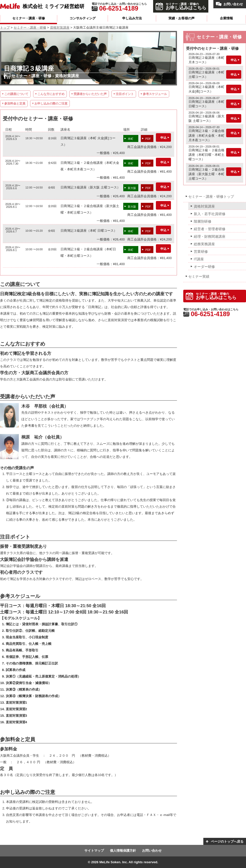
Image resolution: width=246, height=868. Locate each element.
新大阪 (132, 188)
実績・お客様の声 (181, 18)
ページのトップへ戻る (227, 841)
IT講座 (199, 259)
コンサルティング (83, 18)
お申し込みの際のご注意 (51, 104)
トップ (5, 28)
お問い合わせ (233, 4)
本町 (131, 139)
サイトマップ (94, 851)
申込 (163, 138)
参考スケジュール (155, 94)
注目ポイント (125, 94)
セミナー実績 (199, 276)
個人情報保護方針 (123, 851)
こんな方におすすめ (51, 94)
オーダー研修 (204, 267)
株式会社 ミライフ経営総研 (53, 6)
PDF (148, 139)
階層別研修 (203, 221)
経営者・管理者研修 (210, 229)
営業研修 (201, 252)
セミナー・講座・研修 (29, 18)
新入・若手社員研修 (210, 214)
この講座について (16, 94)
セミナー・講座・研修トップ (211, 197)
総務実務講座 (204, 244)
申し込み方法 (132, 18)
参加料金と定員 (15, 104)
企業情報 (226, 18)
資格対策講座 (60, 28)
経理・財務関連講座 (210, 236)
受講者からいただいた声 (90, 94)
